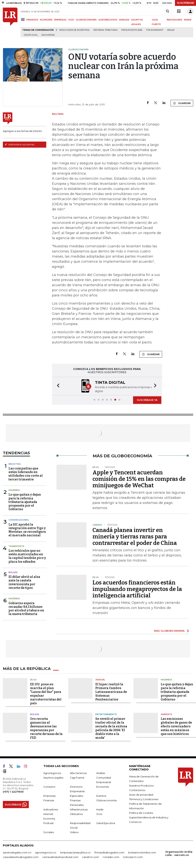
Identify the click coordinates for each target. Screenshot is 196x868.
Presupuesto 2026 (132, 30)
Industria (15, 464)
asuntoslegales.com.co (17, 852)
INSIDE (188, 20)
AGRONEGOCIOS (108, 20)
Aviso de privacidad (141, 795)
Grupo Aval (31, 35)
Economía (103, 787)
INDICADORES (174, 20)
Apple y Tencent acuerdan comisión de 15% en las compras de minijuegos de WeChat (139, 479)
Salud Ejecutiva (106, 823)
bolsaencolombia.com (142, 852)
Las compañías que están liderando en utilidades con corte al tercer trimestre (26, 474)
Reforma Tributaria (105, 30)
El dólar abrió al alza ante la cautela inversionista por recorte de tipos (24, 582)
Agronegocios (52, 773)
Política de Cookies (141, 813)
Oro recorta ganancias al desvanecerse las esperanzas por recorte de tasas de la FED (46, 728)
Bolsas (13, 572)
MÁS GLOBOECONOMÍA (169, 631)
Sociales (49, 832)
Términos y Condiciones (144, 799)
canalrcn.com (91, 857)
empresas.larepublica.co (75, 852)
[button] (57, 386)
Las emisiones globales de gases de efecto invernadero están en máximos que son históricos (176, 726)
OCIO (71, 20)
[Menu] (23, 19)
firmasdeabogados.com (109, 852)
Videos (74, 832)
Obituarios (76, 814)
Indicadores (51, 809)
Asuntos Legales (53, 778)
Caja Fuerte (77, 778)
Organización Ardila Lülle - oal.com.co (179, 853)
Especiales (76, 796)
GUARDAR (182, 103)
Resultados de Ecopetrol (74, 30)
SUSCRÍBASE (185, 3)
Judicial (100, 680)
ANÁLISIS (124, 20)
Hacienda (14, 490)
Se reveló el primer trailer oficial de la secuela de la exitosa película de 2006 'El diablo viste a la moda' (111, 728)
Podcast (49, 823)
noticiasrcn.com (133, 857)
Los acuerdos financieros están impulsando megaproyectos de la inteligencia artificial (137, 589)
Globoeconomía (106, 800)
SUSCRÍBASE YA (147, 400)
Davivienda (48, 35)
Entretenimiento (106, 714)
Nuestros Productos (141, 786)
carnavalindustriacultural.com (60, 857)
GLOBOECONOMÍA (86, 20)
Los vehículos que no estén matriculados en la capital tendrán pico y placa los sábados (27, 556)
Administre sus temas (20, 144)
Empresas (49, 796)
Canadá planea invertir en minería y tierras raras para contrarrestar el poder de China (135, 537)
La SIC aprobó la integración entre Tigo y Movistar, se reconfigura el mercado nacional (27, 530)
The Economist (155, 30)
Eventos (101, 796)
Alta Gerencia (78, 773)
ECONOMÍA (46, 20)
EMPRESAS (60, 20)
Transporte (16, 546)
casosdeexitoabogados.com (21, 857)
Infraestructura (79, 809)
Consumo (49, 787)
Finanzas (49, 800)
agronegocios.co (46, 852)
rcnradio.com (111, 857)
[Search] (167, 11)
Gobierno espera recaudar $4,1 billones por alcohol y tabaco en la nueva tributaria (26, 609)
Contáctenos (137, 790)
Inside (100, 809)
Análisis (101, 773)
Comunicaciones (19, 520)
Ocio (99, 814)
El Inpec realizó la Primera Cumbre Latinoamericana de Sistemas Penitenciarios (111, 692)
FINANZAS (32, 20)
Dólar (171, 30)
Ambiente (166, 714)
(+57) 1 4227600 (13, 792)
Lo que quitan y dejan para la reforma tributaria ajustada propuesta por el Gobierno (25, 502)
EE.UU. (34, 680)
